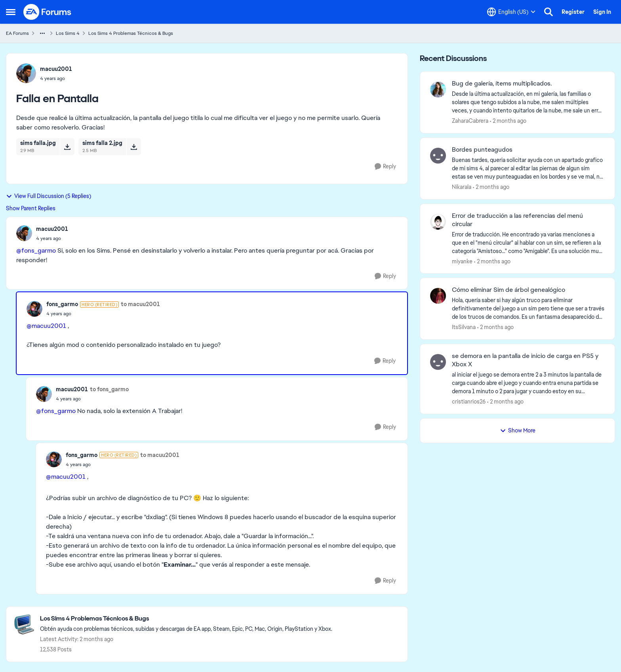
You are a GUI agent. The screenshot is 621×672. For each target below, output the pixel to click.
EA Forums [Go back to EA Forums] (17, 33)
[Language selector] (511, 12)
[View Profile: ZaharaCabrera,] (438, 89)
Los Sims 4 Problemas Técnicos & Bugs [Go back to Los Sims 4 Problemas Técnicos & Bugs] (131, 33)
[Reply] (385, 167)
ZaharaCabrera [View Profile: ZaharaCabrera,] (470, 121)
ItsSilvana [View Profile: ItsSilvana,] (464, 327)
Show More (518, 430)
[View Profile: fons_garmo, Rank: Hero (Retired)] (34, 309)
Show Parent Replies (31, 208)
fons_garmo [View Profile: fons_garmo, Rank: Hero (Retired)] (62, 304)
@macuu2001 (46, 326)
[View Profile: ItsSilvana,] (438, 296)
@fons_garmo (36, 250)
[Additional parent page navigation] (42, 33)
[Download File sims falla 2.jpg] (134, 147)
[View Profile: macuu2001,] (26, 73)
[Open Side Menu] (11, 12)
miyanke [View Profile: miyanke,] (462, 261)
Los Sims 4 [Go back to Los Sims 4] (68, 33)
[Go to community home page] (48, 12)
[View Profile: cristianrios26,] (438, 362)
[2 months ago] (508, 121)
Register (573, 12)
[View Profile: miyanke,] (438, 222)
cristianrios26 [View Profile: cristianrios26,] (469, 402)
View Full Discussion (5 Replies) (49, 196)
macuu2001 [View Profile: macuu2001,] (56, 69)
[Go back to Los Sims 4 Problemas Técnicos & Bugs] (186, 619)
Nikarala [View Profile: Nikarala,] (462, 187)
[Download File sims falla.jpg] (67, 147)
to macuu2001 (140, 304)
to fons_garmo (109, 389)
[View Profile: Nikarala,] (438, 156)
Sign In (602, 12)
